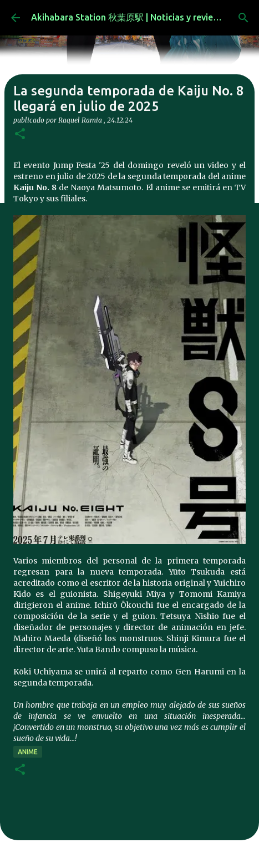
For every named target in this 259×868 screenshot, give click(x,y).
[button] (20, 134)
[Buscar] (243, 18)
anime (28, 752)
